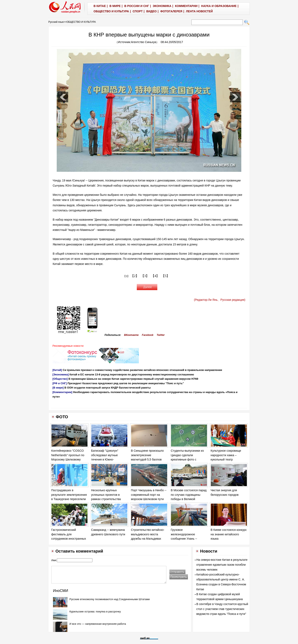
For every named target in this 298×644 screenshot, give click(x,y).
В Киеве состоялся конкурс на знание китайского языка (229, 534)
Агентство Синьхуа (144, 42)
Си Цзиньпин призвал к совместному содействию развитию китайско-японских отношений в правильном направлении (142, 370)
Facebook (148, 335)
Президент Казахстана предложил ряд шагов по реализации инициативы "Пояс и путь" (126, 383)
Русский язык (56, 22)
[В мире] (58, 388)
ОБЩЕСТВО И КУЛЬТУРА (81, 22)
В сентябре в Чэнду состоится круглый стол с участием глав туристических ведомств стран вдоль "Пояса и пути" (222, 609)
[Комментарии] (62, 392)
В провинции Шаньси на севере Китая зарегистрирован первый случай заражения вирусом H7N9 (133, 379)
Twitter (161, 335)
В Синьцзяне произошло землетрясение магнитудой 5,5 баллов (147, 455)
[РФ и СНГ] (60, 383)
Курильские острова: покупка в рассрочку (95, 612)
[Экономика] (61, 374)
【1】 (126, 276)
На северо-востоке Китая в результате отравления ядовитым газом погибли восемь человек (222, 565)
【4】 (155, 276)
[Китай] (57, 370)
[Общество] (60, 379)
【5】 (166, 276)
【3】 (145, 276)
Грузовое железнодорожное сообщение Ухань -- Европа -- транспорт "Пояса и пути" (184, 539)
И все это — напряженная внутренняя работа (98, 624)
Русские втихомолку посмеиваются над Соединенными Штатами (110, 599)
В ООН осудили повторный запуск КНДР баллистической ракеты (108, 388)
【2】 (135, 276)
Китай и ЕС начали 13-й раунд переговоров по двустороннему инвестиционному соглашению (132, 374)
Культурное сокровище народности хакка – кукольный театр (226, 455)
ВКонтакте (131, 335)
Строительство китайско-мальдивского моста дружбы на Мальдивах (148, 534)
